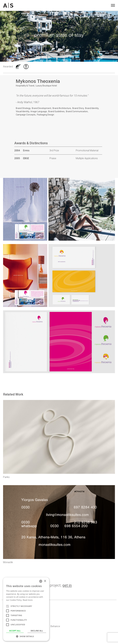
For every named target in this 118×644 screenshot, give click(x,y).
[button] (26, 636)
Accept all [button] (15, 631)
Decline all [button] (37, 631)
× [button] (45, 581)
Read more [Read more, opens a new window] (28, 600)
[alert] (26, 609)
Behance (55, 626)
